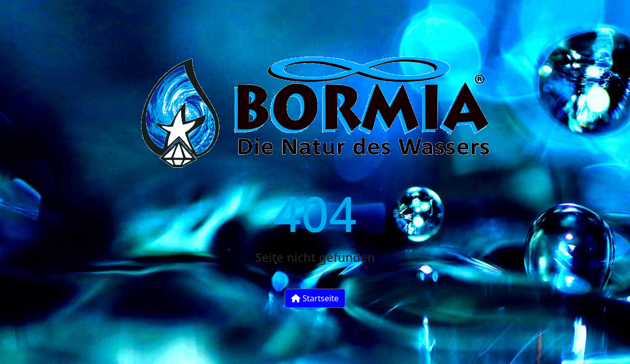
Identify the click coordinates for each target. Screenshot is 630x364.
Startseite (315, 298)
